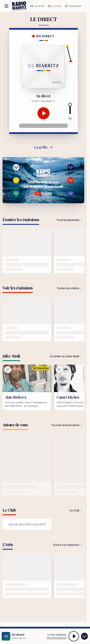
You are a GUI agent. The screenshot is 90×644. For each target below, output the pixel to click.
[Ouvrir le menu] (6, 6)
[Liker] (8, 370)
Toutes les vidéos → (70, 288)
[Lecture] (43, 113)
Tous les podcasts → (69, 220)
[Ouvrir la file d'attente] (57, 635)
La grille (43, 147)
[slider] (70, 105)
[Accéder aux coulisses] (84, 636)
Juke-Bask (73, 6)
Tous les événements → (67, 425)
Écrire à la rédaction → (68, 545)
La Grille (37, 6)
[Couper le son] (70, 118)
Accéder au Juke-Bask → (66, 356)
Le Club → (76, 510)
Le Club (54, 6)
